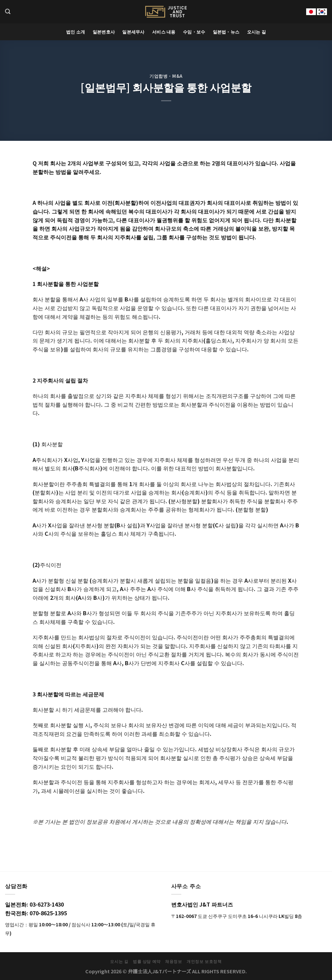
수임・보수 (194, 32)
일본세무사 (133, 32)
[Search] (8, 12)
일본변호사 (104, 32)
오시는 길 (256, 32)
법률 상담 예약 (147, 961)
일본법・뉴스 (226, 32)
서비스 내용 (164, 32)
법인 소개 (76, 32)
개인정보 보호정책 (204, 961)
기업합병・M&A (166, 76)
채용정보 (174, 961)
